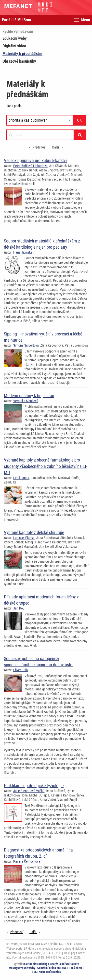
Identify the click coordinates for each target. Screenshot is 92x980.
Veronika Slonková (26, 401)
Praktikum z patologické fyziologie (34, 786)
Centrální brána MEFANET (53, 968)
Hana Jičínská (23, 252)
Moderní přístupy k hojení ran (29, 396)
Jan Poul (19, 608)
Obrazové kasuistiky (19, 61)
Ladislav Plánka (24, 538)
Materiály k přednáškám (22, 54)
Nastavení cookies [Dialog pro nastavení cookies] (50, 972)
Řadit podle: (14, 106)
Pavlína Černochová (27, 861)
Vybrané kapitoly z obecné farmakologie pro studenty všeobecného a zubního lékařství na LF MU (46, 466)
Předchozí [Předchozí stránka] (41, 147)
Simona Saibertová (26, 345)
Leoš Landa (21, 478)
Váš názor (76, 968)
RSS (34, 972)
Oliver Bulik (21, 670)
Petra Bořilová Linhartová (30, 166)
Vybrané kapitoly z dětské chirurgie (34, 532)
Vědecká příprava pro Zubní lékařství (35, 160)
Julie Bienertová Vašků (29, 791)
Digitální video (14, 46)
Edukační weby (15, 38)
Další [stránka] (59, 147)
